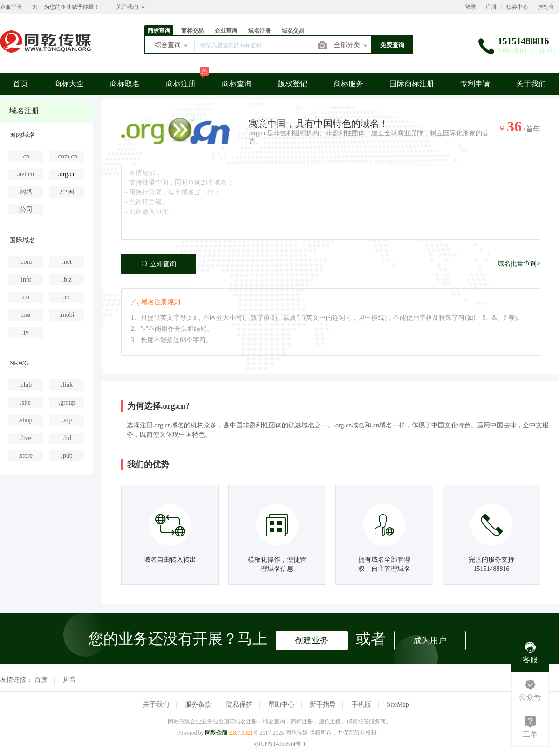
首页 (20, 84)
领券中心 (517, 7)
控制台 (546, 7)
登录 (470, 7)
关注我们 (131, 7)
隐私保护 (239, 704)
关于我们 (531, 84)
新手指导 (323, 704)
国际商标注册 (412, 84)
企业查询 (226, 31)
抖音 (69, 680)
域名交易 (293, 31)
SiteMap (398, 704)
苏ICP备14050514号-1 (280, 744)
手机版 (361, 704)
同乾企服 (216, 733)
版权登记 (293, 84)
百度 (41, 680)
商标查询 (159, 31)
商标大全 (69, 84)
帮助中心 (281, 704)
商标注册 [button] (181, 84)
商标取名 (125, 84)
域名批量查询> (519, 264)
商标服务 (348, 84)
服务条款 (198, 704)
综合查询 (172, 46)
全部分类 (351, 46)
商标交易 (192, 31)
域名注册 (259, 31)
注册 (491, 7)
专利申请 (475, 84)
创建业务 (312, 640)
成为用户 (430, 640)
